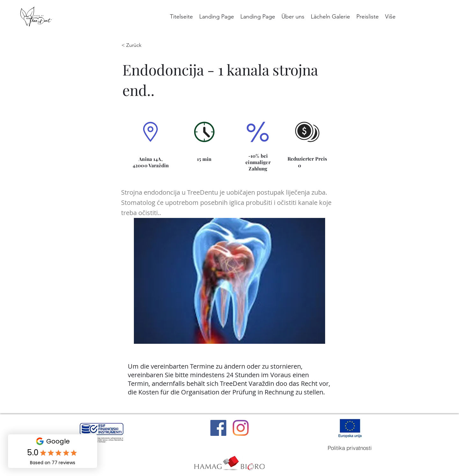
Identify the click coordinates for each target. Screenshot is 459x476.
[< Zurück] (136, 45)
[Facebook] (218, 428)
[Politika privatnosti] (350, 448)
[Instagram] (241, 428)
